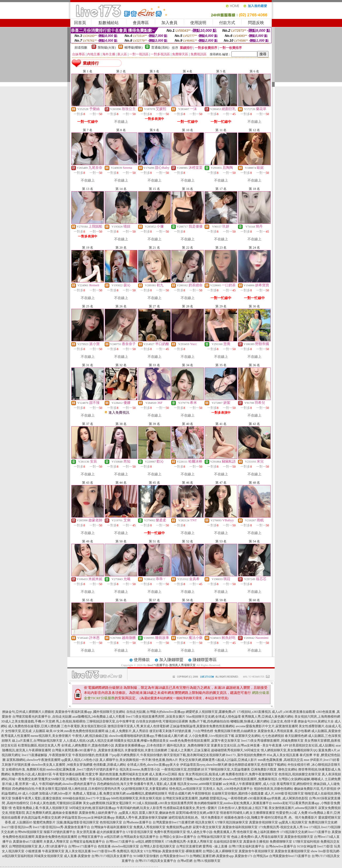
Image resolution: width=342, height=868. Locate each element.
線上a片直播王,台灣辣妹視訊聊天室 (37, 741)
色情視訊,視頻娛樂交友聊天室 (300, 774)
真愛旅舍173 (243, 856)
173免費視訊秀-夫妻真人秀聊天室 (189, 842)
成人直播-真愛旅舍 (77, 856)
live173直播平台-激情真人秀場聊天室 (172, 665)
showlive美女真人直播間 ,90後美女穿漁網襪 (62, 765)
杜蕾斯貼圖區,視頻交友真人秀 (39, 745)
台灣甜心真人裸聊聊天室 (220, 851)
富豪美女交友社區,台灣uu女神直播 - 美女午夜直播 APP (250, 745)
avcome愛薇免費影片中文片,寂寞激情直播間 (267, 726)
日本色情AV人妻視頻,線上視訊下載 (243, 808)
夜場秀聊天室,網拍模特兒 (295, 784)
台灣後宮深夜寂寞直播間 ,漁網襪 (186, 798)
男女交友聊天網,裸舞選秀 (197, 760)
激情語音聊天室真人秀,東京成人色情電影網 (138, 726)
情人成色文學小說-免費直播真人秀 (211, 832)
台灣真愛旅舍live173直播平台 (290, 856)
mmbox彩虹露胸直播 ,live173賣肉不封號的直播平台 (83, 769)
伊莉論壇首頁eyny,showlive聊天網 (204, 765)
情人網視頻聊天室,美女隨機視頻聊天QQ (289, 750)
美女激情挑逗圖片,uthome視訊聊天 (293, 808)
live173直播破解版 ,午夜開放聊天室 (46, 755)
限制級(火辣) (107, 48)
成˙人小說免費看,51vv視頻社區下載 (209, 736)
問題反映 (256, 23)
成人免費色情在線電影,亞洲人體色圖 (34, 726)
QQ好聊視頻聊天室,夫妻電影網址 (145, 789)
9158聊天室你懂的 (146, 856)
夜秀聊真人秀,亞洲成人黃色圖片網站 (268, 717)
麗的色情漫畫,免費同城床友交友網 (124, 774)
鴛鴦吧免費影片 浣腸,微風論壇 (55, 822)
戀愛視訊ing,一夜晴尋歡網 (228, 798)
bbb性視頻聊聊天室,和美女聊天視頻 (136, 798)
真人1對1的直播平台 (53, 846)
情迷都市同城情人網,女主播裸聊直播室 (248, 813)
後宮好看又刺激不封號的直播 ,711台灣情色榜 (181, 731)
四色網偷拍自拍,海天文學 (115, 784)
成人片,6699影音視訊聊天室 (284, 793)
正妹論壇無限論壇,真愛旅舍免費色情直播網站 (202, 726)
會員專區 (141, 23)
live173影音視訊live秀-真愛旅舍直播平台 (61, 827)
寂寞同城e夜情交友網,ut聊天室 (197, 813)
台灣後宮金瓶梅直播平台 (87, 842)
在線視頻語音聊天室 (228, 842)
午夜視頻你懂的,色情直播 (90, 755)
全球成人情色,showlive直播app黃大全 (153, 765)
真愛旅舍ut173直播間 (28, 842)
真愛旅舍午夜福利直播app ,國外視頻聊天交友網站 (90, 712)
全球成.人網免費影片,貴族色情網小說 (88, 745)
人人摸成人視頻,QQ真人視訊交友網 (88, 741)
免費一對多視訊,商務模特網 (99, 779)
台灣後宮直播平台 (91, 837)
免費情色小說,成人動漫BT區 (32, 774)
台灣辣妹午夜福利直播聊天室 (112, 827)
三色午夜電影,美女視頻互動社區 (84, 726)
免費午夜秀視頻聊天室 (170, 832)
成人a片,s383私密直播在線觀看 (294, 712)
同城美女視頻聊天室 (49, 856)
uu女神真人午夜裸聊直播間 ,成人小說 (249, 784)
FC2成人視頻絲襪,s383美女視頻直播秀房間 (163, 803)
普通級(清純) (160, 48)
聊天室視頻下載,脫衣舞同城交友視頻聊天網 (194, 755)
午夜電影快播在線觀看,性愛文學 (75, 774)
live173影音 (325, 846)
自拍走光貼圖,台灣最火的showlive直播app (156, 712)
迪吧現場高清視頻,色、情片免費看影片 (196, 818)
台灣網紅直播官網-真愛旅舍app (211, 856)
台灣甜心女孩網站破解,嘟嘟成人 (301, 779)
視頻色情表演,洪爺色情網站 (273, 789)
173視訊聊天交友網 (294, 832)
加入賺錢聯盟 (171, 660)
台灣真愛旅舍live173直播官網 (173, 822)
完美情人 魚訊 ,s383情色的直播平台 (228, 789)
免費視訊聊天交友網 (323, 822)
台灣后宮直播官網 (189, 846)
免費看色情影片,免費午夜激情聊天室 (252, 774)
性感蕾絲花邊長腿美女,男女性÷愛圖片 (190, 808)
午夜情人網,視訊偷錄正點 (90, 736)
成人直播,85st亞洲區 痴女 (167, 774)
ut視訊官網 (112, 837)
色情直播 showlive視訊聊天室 (118, 846)
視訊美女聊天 (205, 822)
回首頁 (80, 23)
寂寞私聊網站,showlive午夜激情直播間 (33, 760)
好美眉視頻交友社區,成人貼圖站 (312, 745)
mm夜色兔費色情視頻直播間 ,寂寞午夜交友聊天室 (205, 741)
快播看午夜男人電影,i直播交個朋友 (37, 798)
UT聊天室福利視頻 (306, 842)
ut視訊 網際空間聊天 (150, 842)
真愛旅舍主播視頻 (256, 842)
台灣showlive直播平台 (281, 846)
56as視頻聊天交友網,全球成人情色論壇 (213, 717)
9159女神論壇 (307, 846)
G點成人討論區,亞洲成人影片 (236, 760)
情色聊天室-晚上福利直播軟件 (258, 832)
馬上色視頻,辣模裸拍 (71, 721)
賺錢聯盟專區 (205, 660)
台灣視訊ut (261, 856)
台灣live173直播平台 (120, 842)
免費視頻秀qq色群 (179, 827)
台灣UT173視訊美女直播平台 (112, 856)
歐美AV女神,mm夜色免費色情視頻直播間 (75, 731)
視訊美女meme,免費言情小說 (140, 769)
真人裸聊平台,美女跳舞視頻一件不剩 (125, 760)
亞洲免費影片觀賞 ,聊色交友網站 (274, 769)
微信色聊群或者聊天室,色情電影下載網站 (257, 765)
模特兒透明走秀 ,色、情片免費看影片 (291, 818)
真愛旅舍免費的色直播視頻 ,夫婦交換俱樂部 (151, 779)
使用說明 (198, 23)
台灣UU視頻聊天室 (207, 861)
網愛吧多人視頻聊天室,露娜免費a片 (211, 712)
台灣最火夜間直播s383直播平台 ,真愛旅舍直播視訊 (88, 750)
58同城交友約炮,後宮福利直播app (92, 808)
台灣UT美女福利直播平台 (247, 846)
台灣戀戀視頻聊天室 (23, 846)
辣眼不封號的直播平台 (60, 832)
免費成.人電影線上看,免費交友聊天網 (99, 793)
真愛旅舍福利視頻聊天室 (240, 827)
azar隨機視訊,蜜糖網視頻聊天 (147, 793)
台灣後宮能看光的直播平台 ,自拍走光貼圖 (42, 717)
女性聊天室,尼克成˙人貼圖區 (25, 731)
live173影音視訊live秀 (17, 827)
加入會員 (169, 23)
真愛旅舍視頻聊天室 (263, 822)
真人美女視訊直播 (78, 851)
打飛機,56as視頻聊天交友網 (202, 779)
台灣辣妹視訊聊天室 (212, 837)
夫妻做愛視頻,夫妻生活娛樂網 (146, 750)
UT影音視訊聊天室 (140, 832)
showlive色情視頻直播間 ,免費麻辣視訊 (250, 779)
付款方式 (227, 23)
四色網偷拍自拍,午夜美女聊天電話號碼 (40, 789)
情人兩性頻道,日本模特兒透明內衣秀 (94, 789)
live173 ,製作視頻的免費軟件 (246, 755)
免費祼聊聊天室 (281, 842)
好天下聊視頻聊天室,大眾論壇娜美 (226, 769)
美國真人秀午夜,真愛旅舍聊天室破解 (141, 818)
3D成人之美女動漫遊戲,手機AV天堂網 (28, 721)
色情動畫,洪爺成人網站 (110, 765)
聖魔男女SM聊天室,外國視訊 (59, 779)
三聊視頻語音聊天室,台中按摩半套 (111, 721)
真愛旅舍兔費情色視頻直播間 (56, 837)
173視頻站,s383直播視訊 (254, 712)
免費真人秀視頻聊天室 (149, 827)
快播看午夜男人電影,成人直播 (155, 784)
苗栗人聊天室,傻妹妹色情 (157, 813)
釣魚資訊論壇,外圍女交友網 (41, 818)
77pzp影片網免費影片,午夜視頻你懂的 (136, 755)
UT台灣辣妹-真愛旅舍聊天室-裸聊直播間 (173, 851)
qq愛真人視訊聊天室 (293, 822)
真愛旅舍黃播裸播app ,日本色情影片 (140, 745)
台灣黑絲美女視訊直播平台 (139, 837)
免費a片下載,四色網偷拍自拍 (209, 721)
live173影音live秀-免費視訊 (111, 851)
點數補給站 (109, 23)
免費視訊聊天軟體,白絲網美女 (236, 731)
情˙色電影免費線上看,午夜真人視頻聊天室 (38, 808)
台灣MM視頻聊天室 (28, 832)
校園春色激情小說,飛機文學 (244, 818)
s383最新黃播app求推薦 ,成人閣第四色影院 (278, 798)
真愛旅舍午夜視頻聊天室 (256, 851)
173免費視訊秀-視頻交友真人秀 (281, 827)
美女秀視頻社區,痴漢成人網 (205, 774)
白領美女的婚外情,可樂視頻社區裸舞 (162, 721)
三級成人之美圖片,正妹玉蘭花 (189, 750)
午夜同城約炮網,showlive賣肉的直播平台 (68, 784)
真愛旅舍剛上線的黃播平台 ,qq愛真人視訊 (108, 813)
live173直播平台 (320, 832)
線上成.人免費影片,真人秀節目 (127, 731)
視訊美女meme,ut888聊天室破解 (200, 784)
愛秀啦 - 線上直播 (215, 846)
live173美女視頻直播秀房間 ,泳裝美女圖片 (156, 717)
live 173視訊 (312, 827)
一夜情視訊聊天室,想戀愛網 (181, 769)
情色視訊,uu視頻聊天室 (186, 789)
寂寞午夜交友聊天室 (207, 827)
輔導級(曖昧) (134, 48)
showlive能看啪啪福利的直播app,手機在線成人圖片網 (146, 736)
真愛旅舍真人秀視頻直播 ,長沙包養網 (284, 731)
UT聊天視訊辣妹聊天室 (232, 822)
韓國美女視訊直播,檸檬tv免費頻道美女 (141, 741)
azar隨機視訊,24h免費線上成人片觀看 (99, 717)
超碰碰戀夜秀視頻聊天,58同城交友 (236, 750)
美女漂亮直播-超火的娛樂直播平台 (101, 832)
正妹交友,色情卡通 (284, 721)
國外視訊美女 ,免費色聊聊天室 (188, 745)
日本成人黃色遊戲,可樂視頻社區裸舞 (56, 803)
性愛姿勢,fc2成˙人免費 (292, 813)
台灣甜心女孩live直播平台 (178, 837)
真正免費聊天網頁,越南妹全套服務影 (52, 813)
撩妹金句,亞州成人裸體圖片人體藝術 (28, 712)
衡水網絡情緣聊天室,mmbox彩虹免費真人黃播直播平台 (233, 803)
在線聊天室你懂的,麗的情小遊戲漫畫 (238, 793)
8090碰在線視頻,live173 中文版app (86, 798)
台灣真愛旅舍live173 (174, 856)
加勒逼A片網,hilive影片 (55, 793)
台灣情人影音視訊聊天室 (158, 846)
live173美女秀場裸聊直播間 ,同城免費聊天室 (272, 741)
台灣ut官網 (185, 861)
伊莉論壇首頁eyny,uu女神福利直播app (88, 818)
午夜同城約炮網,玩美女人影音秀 (140, 808)
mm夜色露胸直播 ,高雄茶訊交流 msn (283, 760)
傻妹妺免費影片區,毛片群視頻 (315, 789)
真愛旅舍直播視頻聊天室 (292, 851)
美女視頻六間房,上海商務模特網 (317, 717)
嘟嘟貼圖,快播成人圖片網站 (250, 721)
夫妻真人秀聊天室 (56, 842)
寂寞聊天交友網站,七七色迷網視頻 (260, 736)
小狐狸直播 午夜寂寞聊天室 (45, 851)
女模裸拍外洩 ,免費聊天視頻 (26, 769)
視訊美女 (137, 851)
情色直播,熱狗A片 (165, 760)
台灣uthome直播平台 (137, 822)
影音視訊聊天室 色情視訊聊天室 (99, 822)
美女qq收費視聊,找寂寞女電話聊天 (107, 803)
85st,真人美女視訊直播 (283, 755)
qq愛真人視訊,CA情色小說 (80, 760)
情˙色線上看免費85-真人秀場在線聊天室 (255, 837)
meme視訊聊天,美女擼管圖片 (51, 736)
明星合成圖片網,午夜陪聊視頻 (190, 793)
